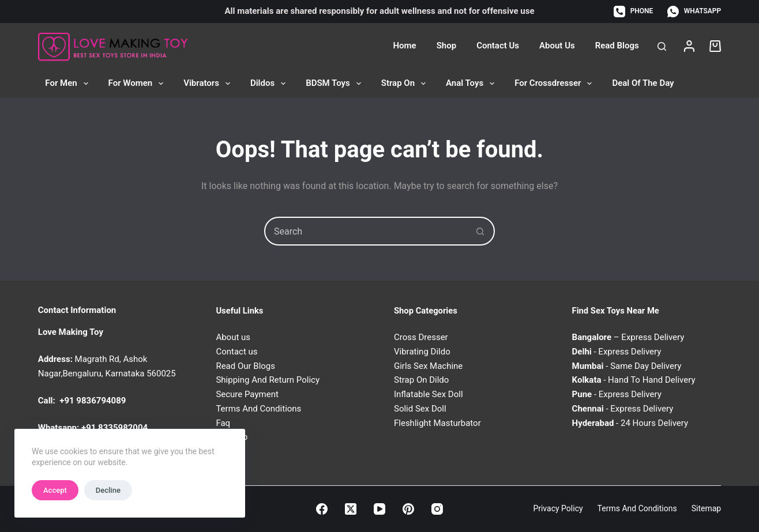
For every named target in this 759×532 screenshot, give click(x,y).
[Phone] (633, 12)
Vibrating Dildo (422, 352)
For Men (69, 84)
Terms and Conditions (637, 508)
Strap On (406, 84)
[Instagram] (437, 509)
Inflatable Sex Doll (429, 394)
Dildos (270, 84)
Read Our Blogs (245, 366)
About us (233, 337)
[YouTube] (379, 509)
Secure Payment (247, 394)
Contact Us (498, 46)
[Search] (662, 46)
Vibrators (209, 84)
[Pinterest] (408, 509)
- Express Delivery (617, 352)
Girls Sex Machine (428, 366)
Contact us (236, 352)
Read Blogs (617, 46)
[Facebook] (322, 509)
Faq (223, 423)
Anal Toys (472, 84)
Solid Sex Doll (420, 409)
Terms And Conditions (258, 409)
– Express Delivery (628, 337)
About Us (557, 46)
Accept (55, 490)
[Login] (689, 46)
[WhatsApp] (694, 12)
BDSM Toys (336, 84)
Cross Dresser (421, 337)
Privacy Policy (558, 508)
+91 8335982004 (114, 428)
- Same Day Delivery (627, 366)
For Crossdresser (555, 84)
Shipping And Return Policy (268, 380)
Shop (446, 46)
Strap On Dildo (421, 380)
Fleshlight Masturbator (437, 423)
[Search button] (480, 231)
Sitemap (706, 508)
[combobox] (366, 231)
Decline (108, 490)
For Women (138, 84)
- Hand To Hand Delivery (634, 380)
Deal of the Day (643, 83)
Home (404, 46)
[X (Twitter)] (351, 509)
